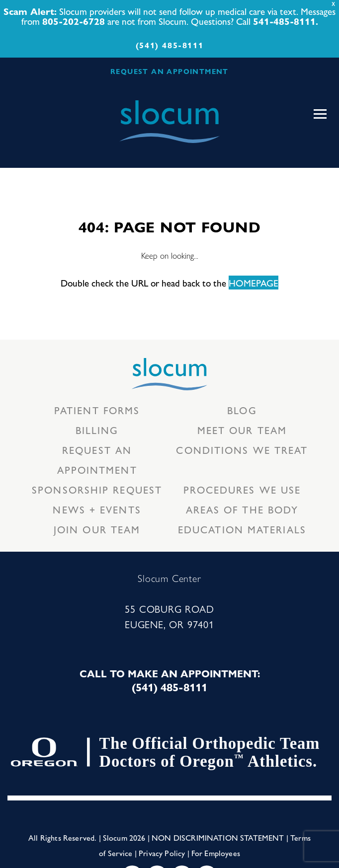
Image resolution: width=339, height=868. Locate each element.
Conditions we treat (242, 450)
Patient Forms (97, 410)
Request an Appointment (97, 460)
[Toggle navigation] (320, 114)
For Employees (216, 853)
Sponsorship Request (97, 489)
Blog (242, 410)
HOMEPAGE (254, 283)
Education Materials (242, 529)
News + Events (97, 509)
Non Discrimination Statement (218, 837)
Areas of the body (242, 509)
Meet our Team (242, 430)
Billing (97, 430)
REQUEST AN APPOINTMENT (169, 71)
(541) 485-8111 (169, 45)
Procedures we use (242, 489)
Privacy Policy (162, 853)
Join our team (97, 529)
